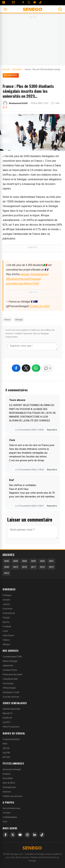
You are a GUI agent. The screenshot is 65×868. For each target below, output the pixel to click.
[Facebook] (23, 2)
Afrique (6, 644)
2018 (24, 567)
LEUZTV (7, 722)
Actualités (11, 75)
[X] (13, 835)
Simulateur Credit (11, 692)
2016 (42, 567)
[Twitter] (29, 2)
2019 (15, 567)
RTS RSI (6, 757)
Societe (6, 600)
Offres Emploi (9, 688)
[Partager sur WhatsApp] (36, 368)
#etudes (25, 274)
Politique (7, 595)
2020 (6, 567)
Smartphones (9, 787)
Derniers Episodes (11, 709)
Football (7, 626)
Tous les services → (12, 697)
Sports (6, 622)
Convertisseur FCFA (12, 657)
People (6, 618)
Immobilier (8, 778)
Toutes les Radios (11, 739)
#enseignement (39, 274)
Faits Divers (8, 635)
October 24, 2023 (39, 306)
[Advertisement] (32, 40)
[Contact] (13, 2)
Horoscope (8, 683)
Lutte (5, 631)
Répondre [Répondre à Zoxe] (52, 470)
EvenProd (7, 718)
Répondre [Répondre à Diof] (52, 506)
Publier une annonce (12, 796)
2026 (6, 561)
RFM (5, 744)
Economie (7, 609)
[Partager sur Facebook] (16, 368)
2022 (42, 561)
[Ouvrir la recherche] (60, 9)
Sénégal (19, 320)
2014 (6, 573)
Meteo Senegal (10, 661)
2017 (33, 567)
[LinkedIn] (35, 835)
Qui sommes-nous (11, 808)
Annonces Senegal (12, 769)
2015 (51, 567)
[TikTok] (42, 835)
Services (7, 792)
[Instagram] (27, 835)
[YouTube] (35, 2)
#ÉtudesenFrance (16, 279)
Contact (7, 813)
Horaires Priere (10, 670)
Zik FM (6, 748)
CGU (5, 822)
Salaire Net (8, 666)
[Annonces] (4, 2)
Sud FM (6, 753)
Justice (6, 604)
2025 (15, 561)
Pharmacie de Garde (12, 674)
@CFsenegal (33, 279)
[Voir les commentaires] (47, 368)
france (7, 320)
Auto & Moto (9, 783)
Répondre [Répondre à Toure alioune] (52, 430)
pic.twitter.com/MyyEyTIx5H (22, 284)
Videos (6, 640)
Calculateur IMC (10, 679)
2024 (24, 561)
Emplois (7, 774)
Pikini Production (11, 727)
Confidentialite (10, 817)
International (9, 613)
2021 (51, 561)
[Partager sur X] (26, 368)
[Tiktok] (40, 2)
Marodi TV (8, 713)
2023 (33, 561)
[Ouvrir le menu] (5, 9)
